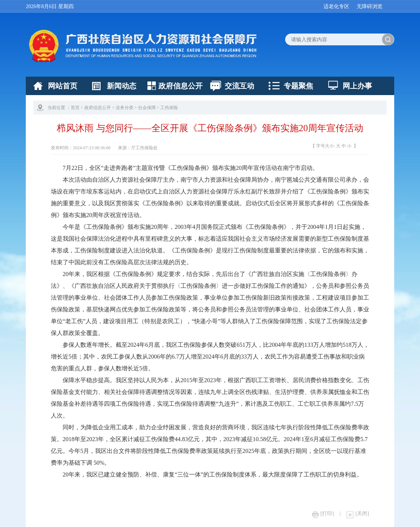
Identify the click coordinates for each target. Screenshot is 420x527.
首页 (75, 108)
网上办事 (357, 86)
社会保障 (147, 108)
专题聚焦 (298, 86)
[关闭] (358, 514)
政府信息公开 (181, 86)
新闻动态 (122, 86)
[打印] (323, 514)
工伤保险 (169, 108)
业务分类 (125, 108)
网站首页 (63, 86)
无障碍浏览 (370, 6)
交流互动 (239, 86)
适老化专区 (336, 6)
